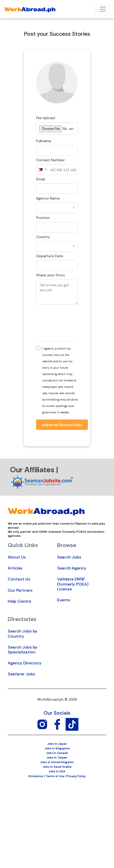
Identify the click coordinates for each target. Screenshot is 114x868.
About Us (17, 557)
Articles (15, 568)
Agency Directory (25, 663)
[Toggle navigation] (103, 9)
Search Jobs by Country (23, 634)
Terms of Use (55, 776)
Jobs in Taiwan (57, 758)
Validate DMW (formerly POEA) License (73, 584)
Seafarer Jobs (21, 674)
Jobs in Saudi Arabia (57, 767)
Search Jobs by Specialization (23, 650)
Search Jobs (69, 557)
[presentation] (75, 323)
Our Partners (20, 590)
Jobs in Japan (57, 744)
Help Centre (19, 601)
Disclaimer (36, 776)
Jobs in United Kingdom (57, 762)
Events (64, 600)
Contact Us (19, 579)
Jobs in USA (57, 771)
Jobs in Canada (57, 753)
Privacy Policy (76, 776)
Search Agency (72, 568)
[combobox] (42, 170)
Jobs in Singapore (57, 748)
